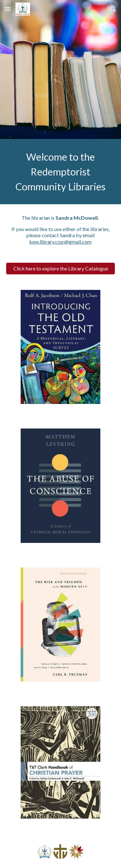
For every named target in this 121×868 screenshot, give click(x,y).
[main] (61, 172)
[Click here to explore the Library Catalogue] (61, 268)
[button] (8, 9)
